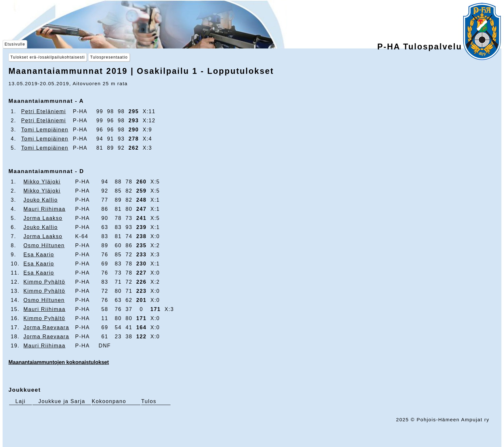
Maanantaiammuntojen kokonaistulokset (59, 362)
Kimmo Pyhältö (44, 282)
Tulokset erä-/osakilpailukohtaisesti (48, 57)
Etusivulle (15, 44)
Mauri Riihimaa (44, 209)
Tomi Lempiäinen (45, 130)
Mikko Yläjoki (42, 182)
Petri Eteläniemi (44, 111)
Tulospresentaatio (109, 57)
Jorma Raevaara (46, 327)
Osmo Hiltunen (44, 245)
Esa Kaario (39, 255)
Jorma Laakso (43, 218)
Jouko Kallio (41, 200)
